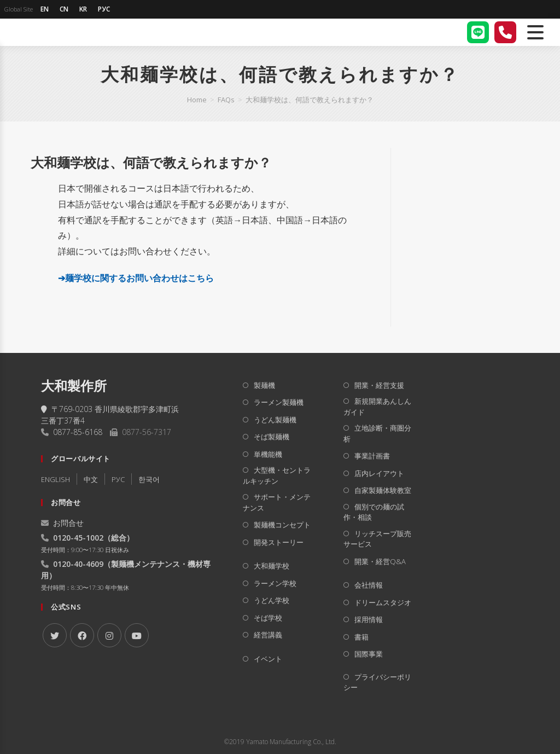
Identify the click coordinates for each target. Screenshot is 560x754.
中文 (91, 479)
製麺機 (264, 385)
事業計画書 (372, 456)
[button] (201, 163)
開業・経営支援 (379, 385)
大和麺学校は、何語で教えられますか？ (310, 100)
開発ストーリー (279, 542)
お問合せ (62, 523)
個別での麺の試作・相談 (374, 512)
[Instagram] (109, 635)
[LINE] (478, 32)
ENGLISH (56, 479)
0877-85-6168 (78, 432)
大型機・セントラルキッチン (277, 475)
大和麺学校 (272, 566)
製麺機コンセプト (282, 525)
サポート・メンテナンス (277, 502)
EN (45, 9)
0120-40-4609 (78, 564)
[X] (55, 635)
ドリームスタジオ (383, 602)
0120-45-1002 (78, 538)
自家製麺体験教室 (383, 490)
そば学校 (268, 618)
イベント (268, 659)
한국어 (149, 479)
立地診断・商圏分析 (377, 433)
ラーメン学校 (275, 583)
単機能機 (268, 454)
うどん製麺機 (275, 420)
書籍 (361, 637)
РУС (104, 9)
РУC (118, 479)
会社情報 (369, 585)
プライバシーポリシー (377, 682)
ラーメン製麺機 (279, 402)
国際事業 (369, 654)
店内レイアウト (379, 473)
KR (83, 9)
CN (64, 9)
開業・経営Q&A (380, 561)
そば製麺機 (272, 437)
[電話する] (505, 32)
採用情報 (369, 619)
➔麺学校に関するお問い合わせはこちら (136, 278)
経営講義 (268, 635)
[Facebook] (82, 635)
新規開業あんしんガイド (377, 407)
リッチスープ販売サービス (377, 539)
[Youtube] (137, 635)
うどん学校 (272, 600)
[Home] (197, 100)
